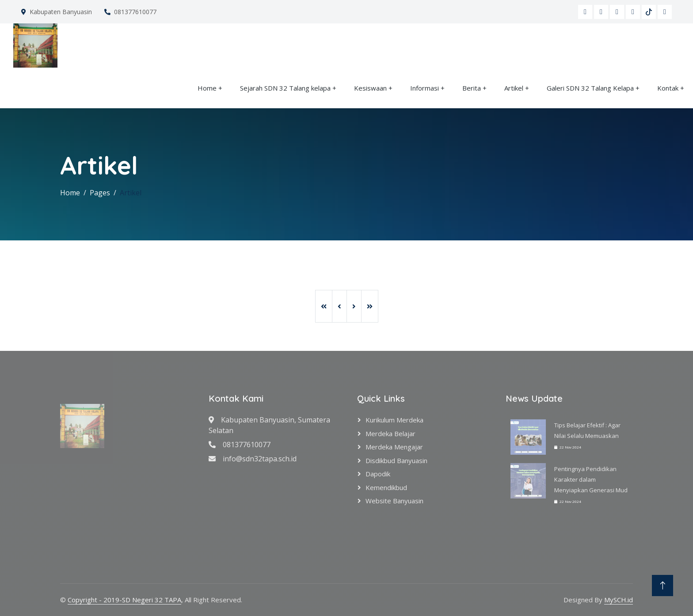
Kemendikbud (386, 487)
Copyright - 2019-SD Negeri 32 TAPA (124, 600)
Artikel (514, 88)
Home (207, 88)
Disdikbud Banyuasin (396, 460)
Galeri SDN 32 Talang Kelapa (591, 88)
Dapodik (378, 474)
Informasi (425, 88)
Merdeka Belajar (390, 433)
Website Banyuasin (394, 501)
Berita (472, 88)
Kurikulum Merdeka (394, 420)
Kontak (668, 88)
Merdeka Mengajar (394, 447)
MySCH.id (619, 600)
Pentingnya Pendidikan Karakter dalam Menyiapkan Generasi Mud (591, 479)
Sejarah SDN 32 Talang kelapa (286, 88)
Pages (100, 193)
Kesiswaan (370, 88)
